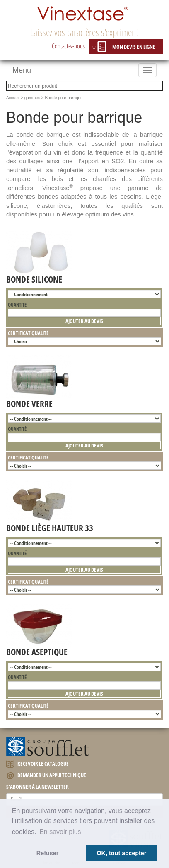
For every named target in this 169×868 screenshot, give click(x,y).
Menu (22, 70)
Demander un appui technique (46, 776)
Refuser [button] (48, 853)
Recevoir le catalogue (37, 764)
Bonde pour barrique (64, 98)
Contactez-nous (68, 46)
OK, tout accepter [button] (121, 853)
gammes (32, 98)
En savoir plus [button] (60, 832)
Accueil (13, 98)
